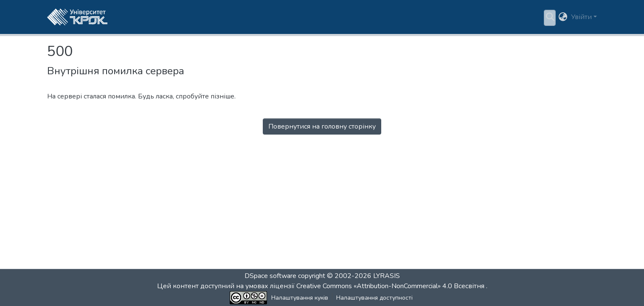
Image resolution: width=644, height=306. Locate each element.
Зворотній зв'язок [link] (417, 298)
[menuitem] (225, 17)
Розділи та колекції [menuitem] (147, 17)
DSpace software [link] (270, 276)
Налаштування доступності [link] (346, 298)
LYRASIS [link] (387, 276)
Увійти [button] (582, 17)
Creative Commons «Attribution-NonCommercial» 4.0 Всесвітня (391, 286)
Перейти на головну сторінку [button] (322, 137)
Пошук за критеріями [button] (222, 17)
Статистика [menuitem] (290, 17)
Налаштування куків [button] (271, 298)
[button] (77, 17)
